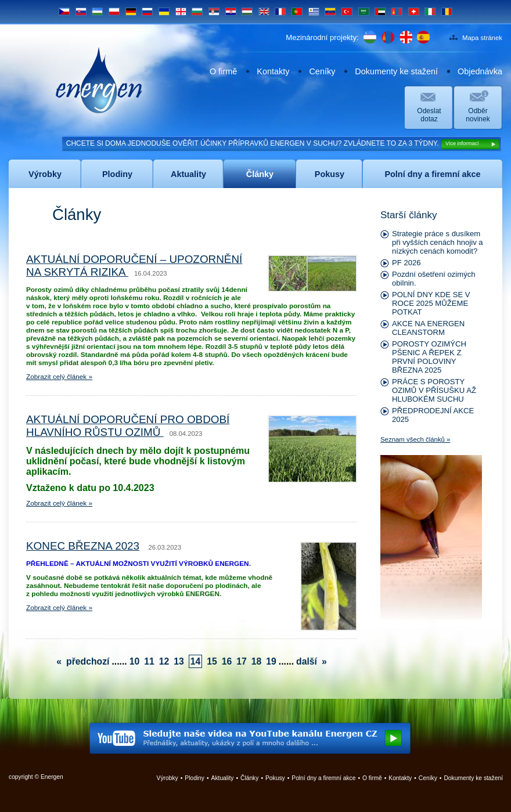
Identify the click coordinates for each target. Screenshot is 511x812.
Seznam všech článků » (415, 439)
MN (397, 12)
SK (81, 12)
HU (247, 12)
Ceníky (322, 71)
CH (414, 12)
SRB (214, 12)
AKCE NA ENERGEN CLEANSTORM (428, 328)
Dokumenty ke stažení (396, 71)
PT (297, 12)
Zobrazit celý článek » (59, 377)
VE (330, 12)
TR (347, 12)
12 (164, 661)
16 (227, 661)
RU (147, 12)
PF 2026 (406, 263)
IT (430, 12)
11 (149, 661)
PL (114, 12)
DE (131, 12)
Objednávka (480, 71)
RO (447, 12)
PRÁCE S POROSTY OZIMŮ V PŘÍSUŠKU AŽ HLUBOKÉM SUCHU (434, 390)
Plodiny (195, 778)
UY (314, 12)
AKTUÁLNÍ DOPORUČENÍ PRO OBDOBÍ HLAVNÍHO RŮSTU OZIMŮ (128, 426)
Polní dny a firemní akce (323, 778)
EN (264, 12)
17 (242, 661)
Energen (99, 80)
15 (212, 661)
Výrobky (168, 778)
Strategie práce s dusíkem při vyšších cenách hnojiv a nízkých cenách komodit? (438, 242)
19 (271, 661)
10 (135, 661)
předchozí (88, 661)
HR (231, 12)
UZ (97, 12)
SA (364, 12)
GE (181, 12)
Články (249, 778)
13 (179, 661)
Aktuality (223, 778)
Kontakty (273, 71)
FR (280, 12)
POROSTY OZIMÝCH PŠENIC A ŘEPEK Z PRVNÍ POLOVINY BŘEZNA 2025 (429, 357)
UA (164, 12)
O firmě (223, 71)
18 (257, 661)
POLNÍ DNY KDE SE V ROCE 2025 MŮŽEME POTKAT (431, 303)
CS (64, 12)
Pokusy (275, 778)
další (307, 661)
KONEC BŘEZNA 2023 (83, 546)
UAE (380, 12)
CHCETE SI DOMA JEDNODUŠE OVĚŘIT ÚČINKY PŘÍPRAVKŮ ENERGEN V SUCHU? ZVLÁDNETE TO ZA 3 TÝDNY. (283, 144)
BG (197, 12)
